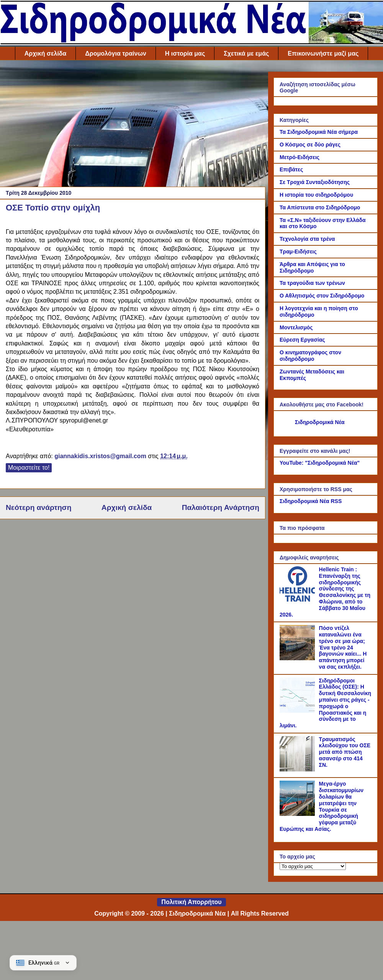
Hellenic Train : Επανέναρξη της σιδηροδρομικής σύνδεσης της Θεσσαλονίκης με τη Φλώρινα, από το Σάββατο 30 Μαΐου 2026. (325, 592)
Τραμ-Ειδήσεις (298, 252)
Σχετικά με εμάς (246, 53)
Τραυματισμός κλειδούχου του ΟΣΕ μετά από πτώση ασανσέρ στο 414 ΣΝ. (345, 752)
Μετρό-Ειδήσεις (300, 157)
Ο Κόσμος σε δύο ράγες (310, 145)
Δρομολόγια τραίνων (115, 53)
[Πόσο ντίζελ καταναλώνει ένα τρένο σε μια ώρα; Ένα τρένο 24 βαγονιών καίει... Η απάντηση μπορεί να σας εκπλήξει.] (298, 658)
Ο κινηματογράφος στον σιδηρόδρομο (310, 356)
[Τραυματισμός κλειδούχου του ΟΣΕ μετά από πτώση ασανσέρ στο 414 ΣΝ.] (298, 770)
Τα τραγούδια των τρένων (312, 283)
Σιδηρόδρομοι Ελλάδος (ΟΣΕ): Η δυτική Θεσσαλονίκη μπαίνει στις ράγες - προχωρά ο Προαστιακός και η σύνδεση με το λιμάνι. (325, 703)
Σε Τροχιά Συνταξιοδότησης (315, 182)
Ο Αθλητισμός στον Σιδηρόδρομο (322, 296)
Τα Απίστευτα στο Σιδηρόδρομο (320, 207)
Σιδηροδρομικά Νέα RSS (311, 501)
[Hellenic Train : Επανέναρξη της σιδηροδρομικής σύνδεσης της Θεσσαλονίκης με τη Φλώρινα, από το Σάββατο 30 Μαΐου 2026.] (298, 600)
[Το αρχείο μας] (313, 866)
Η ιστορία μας (185, 53)
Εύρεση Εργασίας (302, 340)
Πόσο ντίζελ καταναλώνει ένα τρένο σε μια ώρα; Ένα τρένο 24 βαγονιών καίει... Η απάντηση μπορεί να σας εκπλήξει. (343, 647)
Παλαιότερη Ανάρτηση (221, 507)
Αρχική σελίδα (46, 53)
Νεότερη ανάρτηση (38, 507)
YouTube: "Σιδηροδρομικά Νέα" (320, 463)
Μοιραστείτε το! (29, 468)
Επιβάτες (291, 169)
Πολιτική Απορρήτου (191, 902)
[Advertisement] (133, 125)
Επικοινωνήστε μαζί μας (323, 53)
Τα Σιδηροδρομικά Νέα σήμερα (319, 132)
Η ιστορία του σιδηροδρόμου (316, 195)
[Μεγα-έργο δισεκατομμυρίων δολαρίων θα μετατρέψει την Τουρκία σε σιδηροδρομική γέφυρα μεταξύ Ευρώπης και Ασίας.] (298, 814)
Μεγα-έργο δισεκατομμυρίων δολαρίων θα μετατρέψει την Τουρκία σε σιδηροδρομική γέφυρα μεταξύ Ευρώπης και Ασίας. (322, 806)
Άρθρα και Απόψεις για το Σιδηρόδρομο (312, 267)
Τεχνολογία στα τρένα (307, 239)
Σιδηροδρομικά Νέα (320, 422)
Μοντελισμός (296, 327)
